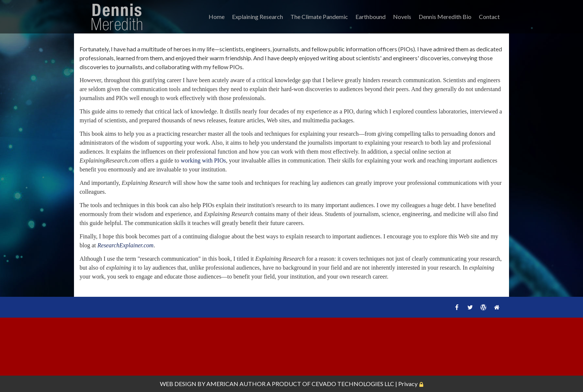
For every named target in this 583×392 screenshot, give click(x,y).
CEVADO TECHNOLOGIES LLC (353, 384)
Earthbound (371, 17)
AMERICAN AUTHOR (236, 384)
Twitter (470, 307)
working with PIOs (203, 160)
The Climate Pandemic (319, 17)
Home (217, 17)
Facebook (457, 307)
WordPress (483, 307)
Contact (489, 17)
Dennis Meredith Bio (445, 17)
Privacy (408, 384)
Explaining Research (257, 17)
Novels (402, 17)
